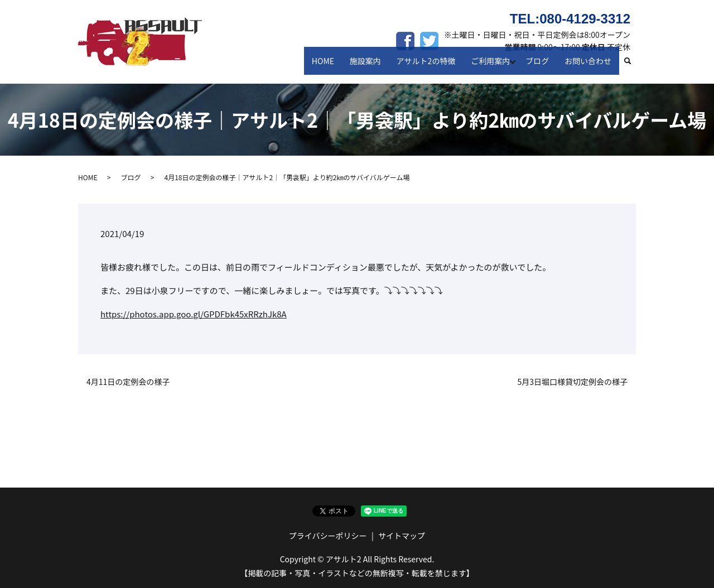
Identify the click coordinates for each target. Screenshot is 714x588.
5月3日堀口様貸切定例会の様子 (572, 382)
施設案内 (374, 66)
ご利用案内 (493, 66)
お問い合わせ (590, 66)
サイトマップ (402, 536)
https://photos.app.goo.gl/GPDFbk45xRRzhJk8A (194, 314)
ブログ (542, 66)
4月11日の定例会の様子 (128, 382)
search (633, 66)
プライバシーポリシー (328, 536)
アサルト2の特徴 (431, 66)
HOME (334, 66)
